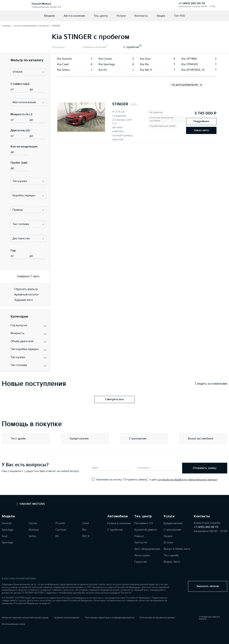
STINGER (120, 104)
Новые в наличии (94, 47)
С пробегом (131, 47)
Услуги (121, 16)
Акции (161, 16)
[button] (28, 72)
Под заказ (58, 47)
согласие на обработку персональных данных (187, 480)
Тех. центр (101, 16)
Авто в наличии (74, 16)
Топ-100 (179, 16)
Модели (49, 16)
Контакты (141, 16)
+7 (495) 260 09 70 (192, 3)
